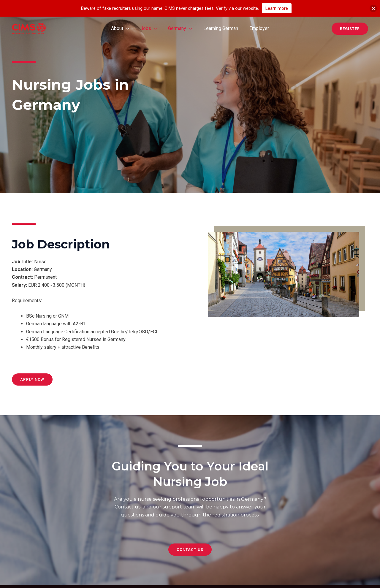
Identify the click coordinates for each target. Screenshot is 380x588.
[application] (130, 28)
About (124, 28)
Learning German (219, 28)
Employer (256, 28)
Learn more (277, 8)
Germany (180, 28)
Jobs (151, 28)
